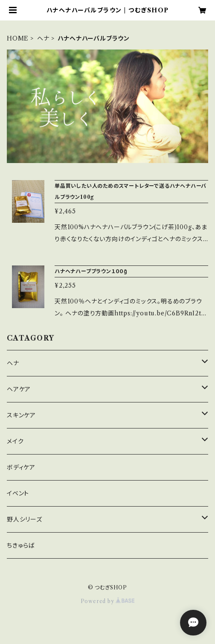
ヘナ (43, 38)
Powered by (108, 601)
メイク (15, 441)
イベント (18, 493)
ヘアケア (19, 389)
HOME (18, 38)
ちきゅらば (21, 545)
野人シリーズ (25, 519)
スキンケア (21, 415)
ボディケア (21, 467)
